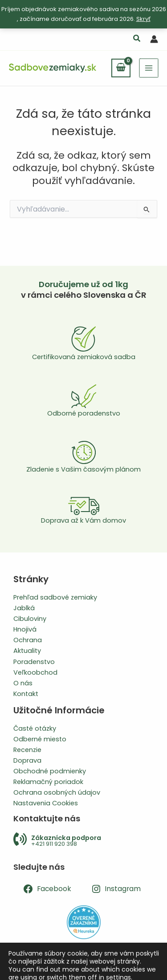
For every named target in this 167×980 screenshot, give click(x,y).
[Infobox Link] (83, 841)
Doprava (27, 760)
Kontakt (26, 694)
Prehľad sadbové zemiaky (55, 597)
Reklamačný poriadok (48, 782)
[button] (137, 39)
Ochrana (28, 640)
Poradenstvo (34, 662)
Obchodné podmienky (50, 771)
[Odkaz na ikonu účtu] (154, 39)
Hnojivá (25, 629)
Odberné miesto (40, 739)
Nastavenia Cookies (46, 803)
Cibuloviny (30, 619)
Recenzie (27, 750)
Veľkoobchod (35, 672)
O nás (23, 683)
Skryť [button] (143, 19)
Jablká (24, 608)
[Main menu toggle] (149, 68)
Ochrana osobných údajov (57, 792)
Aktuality (27, 651)
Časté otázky (35, 728)
